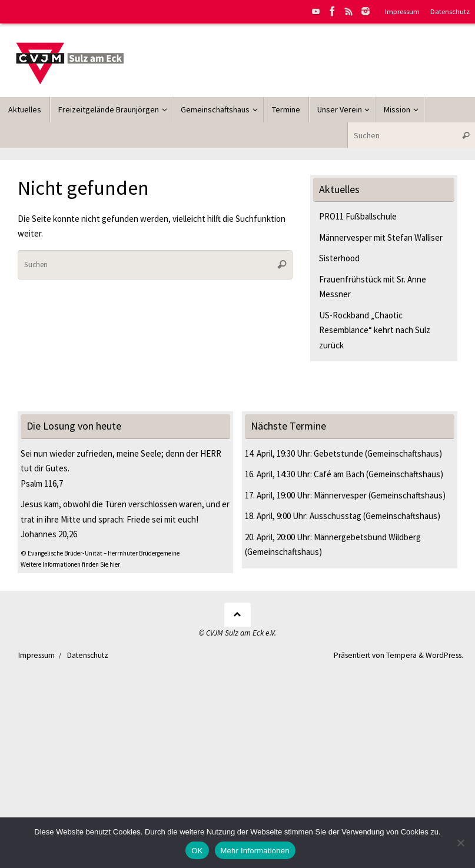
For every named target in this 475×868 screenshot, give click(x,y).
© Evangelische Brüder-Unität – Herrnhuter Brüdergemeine (100, 553)
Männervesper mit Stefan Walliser (381, 237)
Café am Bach (339, 474)
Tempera (401, 655)
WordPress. (444, 655)
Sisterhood (339, 258)
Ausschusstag (336, 516)
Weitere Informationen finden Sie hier (70, 564)
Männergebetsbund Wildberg (367, 537)
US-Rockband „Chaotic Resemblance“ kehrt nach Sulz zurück (375, 330)
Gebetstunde (338, 453)
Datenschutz (450, 11)
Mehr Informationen (255, 851)
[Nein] (460, 843)
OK (197, 851)
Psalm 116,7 (42, 483)
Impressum (402, 11)
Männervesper (340, 495)
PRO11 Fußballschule (358, 216)
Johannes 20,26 (49, 534)
